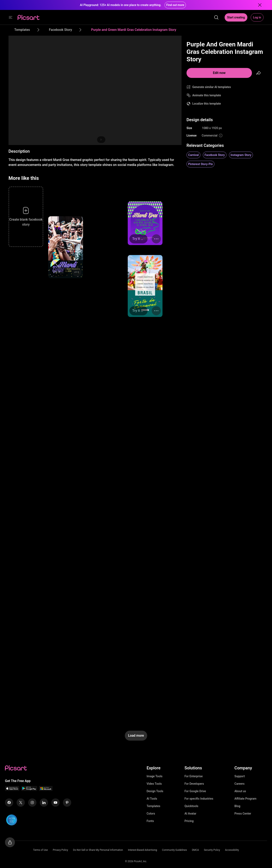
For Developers (194, 784)
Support (240, 776)
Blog (237, 806)
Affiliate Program (246, 799)
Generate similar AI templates (212, 87)
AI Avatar (190, 814)
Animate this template (207, 95)
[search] (216, 17)
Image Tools (155, 776)
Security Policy (212, 850)
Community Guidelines (175, 850)
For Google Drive (195, 791)
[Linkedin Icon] (44, 803)
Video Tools (154, 784)
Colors (151, 814)
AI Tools (152, 799)
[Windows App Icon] (46, 790)
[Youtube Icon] (55, 803)
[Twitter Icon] (21, 803)
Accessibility (232, 850)
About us (240, 791)
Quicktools (191, 806)
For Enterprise (194, 776)
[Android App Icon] (29, 790)
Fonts (150, 821)
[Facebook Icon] (9, 803)
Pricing (189, 821)
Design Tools (155, 791)
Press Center (243, 814)
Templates (153, 806)
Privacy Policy (60, 850)
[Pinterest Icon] (67, 803)
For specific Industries (199, 799)
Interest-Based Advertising (143, 850)
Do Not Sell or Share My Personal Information (98, 850)
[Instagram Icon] (32, 803)
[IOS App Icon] (12, 790)
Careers (240, 784)
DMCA (195, 850)
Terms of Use (40, 850)
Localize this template (207, 104)
